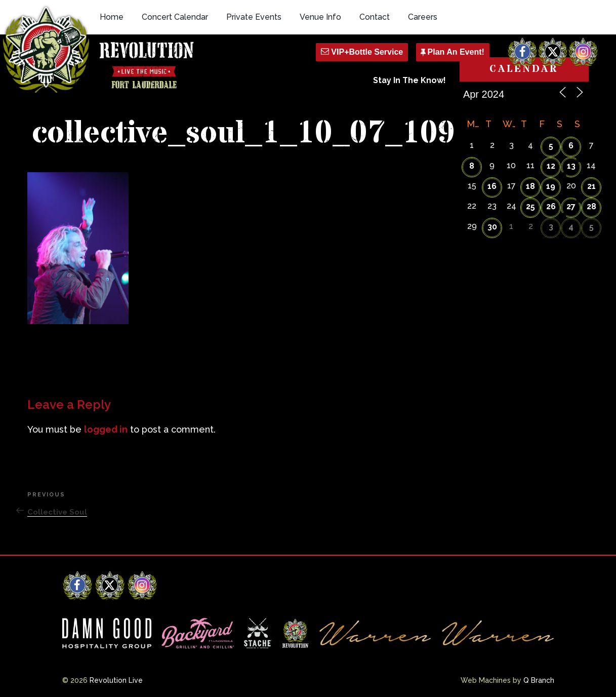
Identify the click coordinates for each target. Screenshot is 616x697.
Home (112, 17)
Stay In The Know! (409, 80)
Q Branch (539, 680)
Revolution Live (116, 680)
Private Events (254, 17)
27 (571, 206)
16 (492, 186)
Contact (375, 17)
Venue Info (320, 17)
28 (591, 206)
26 (551, 206)
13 (571, 166)
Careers (423, 17)
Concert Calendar (175, 17)
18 (530, 186)
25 (530, 206)
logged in (106, 429)
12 (551, 166)
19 (551, 186)
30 (492, 227)
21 (591, 186)
